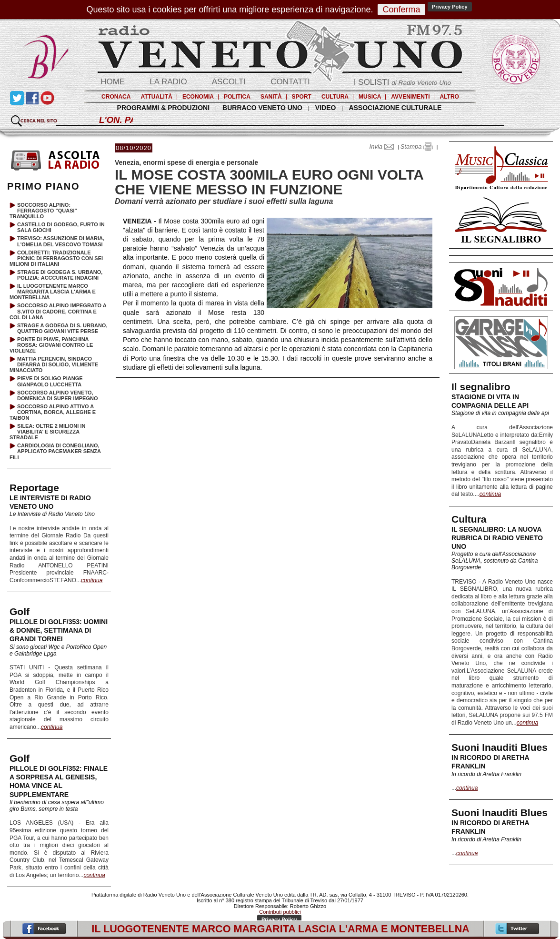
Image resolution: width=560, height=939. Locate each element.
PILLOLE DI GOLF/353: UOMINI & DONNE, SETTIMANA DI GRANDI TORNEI (59, 630)
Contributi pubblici (280, 912)
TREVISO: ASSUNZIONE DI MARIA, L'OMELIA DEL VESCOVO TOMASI (61, 241)
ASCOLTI (229, 82)
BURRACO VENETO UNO (262, 108)
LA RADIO (168, 82)
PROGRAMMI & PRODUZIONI (163, 108)
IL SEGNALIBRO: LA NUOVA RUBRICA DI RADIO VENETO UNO (497, 538)
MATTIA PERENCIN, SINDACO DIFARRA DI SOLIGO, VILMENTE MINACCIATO (54, 364)
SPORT (302, 97)
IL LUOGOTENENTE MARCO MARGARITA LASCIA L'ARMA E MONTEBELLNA (53, 292)
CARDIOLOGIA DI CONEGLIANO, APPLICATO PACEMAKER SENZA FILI (55, 451)
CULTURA (335, 97)
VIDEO (326, 108)
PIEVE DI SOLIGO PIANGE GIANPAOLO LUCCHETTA (50, 381)
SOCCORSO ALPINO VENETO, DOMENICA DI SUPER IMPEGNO (58, 395)
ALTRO (449, 97)
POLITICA (237, 97)
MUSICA (370, 97)
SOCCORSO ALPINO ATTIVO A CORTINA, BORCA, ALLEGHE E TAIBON (53, 412)
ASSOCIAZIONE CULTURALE (395, 108)
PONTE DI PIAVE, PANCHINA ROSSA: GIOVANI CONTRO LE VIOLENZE (51, 345)
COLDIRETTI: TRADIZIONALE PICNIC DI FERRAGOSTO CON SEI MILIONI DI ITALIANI (56, 258)
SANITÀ (271, 97)
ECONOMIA (198, 97)
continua (490, 494)
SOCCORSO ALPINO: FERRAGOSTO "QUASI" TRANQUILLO (43, 211)
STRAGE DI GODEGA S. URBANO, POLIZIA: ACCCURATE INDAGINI (60, 275)
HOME (113, 82)
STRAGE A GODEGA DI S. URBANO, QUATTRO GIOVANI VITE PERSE (62, 328)
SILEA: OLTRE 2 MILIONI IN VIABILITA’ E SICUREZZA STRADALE (47, 432)
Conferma (401, 10)
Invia (384, 146)
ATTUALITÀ (156, 97)
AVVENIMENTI (410, 97)
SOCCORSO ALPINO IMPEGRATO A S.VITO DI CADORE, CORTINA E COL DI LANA (58, 311)
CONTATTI (290, 82)
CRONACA (116, 97)
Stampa (417, 146)
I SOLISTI (402, 82)
